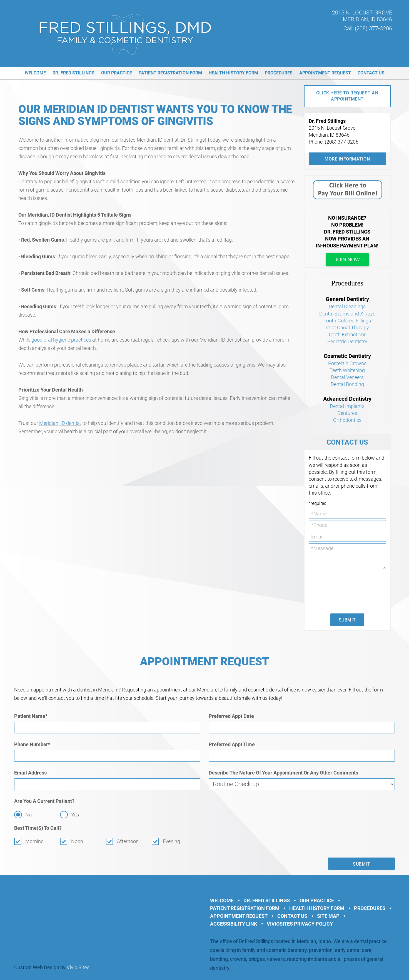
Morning (34, 842)
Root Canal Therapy (347, 328)
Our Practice (117, 73)
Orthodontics (347, 420)
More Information (347, 159)
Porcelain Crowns (347, 363)
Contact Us (371, 73)
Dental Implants (347, 406)
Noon (77, 842)
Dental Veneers (347, 377)
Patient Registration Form (170, 73)
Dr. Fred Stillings (73, 73)
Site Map (328, 916)
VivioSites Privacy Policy (300, 924)
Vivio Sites (78, 968)
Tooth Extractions (347, 334)
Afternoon (128, 842)
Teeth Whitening (347, 370)
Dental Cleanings (347, 306)
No (28, 815)
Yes (75, 815)
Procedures (279, 73)
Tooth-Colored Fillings (347, 321)
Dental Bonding (347, 384)
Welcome (35, 73)
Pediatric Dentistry (347, 341)
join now (347, 260)
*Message (347, 556)
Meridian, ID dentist (60, 423)
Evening (172, 842)
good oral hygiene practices (61, 340)
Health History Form (233, 73)
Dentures (347, 413)
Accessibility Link (234, 924)
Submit (347, 620)
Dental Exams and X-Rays (347, 314)
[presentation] (331, 591)
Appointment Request (325, 73)
